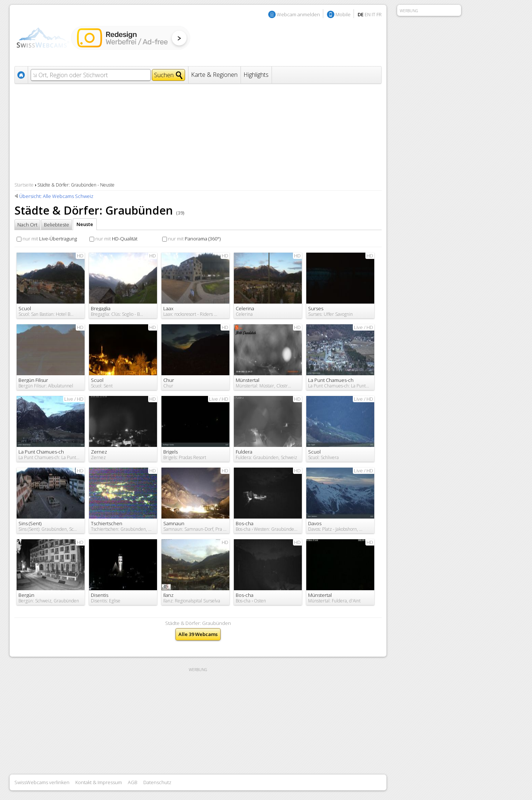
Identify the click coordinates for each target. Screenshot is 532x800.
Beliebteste (57, 225)
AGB (133, 782)
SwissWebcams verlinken (42, 782)
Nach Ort (27, 225)
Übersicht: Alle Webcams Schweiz (56, 196)
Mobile (343, 14)
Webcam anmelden (298, 14)
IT (374, 14)
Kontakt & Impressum (99, 782)
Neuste (85, 224)
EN (368, 14)
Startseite (24, 185)
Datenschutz (157, 782)
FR (379, 14)
